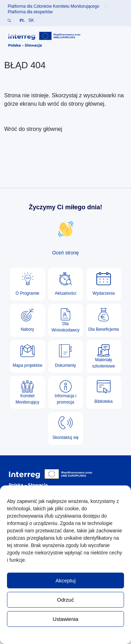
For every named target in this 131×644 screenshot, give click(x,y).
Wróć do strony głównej (33, 129)
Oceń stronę (65, 253)
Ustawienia (65, 619)
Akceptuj (66, 580)
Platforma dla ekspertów (30, 12)
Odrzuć (65, 600)
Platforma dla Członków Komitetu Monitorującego (53, 6)
